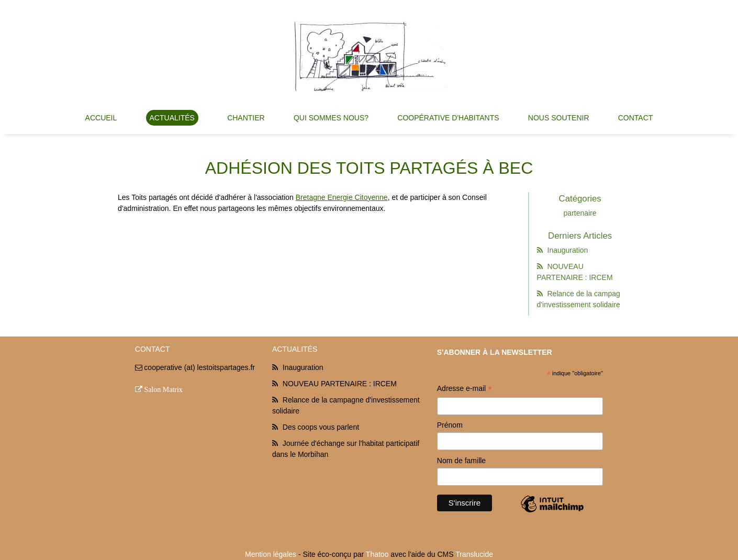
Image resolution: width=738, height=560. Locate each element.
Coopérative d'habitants (448, 118)
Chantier (246, 118)
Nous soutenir (559, 118)
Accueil (101, 118)
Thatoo (377, 554)
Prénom (450, 425)
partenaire (583, 213)
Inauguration (565, 250)
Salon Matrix (163, 389)
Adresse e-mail (465, 390)
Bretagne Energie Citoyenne (342, 197)
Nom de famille (461, 461)
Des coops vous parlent (321, 427)
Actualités (172, 118)
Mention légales (271, 554)
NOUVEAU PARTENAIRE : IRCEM (340, 384)
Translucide (474, 554)
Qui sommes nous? (331, 118)
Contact (636, 118)
